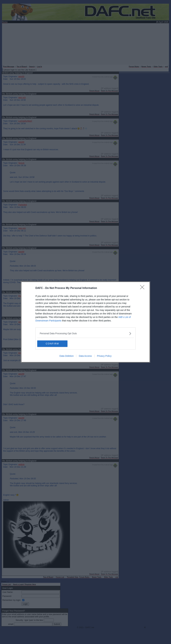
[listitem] (85, 334)
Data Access (85, 356)
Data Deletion (67, 356)
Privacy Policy (104, 356)
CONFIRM (53, 344)
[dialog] (85, 322)
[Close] (143, 288)
